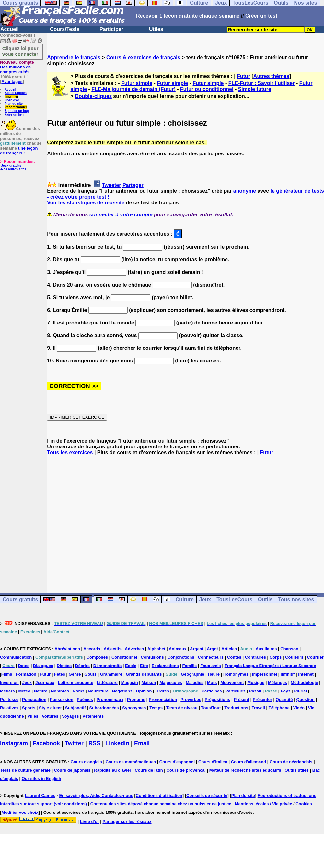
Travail (258, 708)
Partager (133, 185)
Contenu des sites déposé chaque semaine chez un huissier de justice (161, 804)
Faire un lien (14, 114)
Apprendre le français (74, 58)
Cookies (304, 804)
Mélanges (278, 683)
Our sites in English (41, 779)
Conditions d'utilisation (159, 795)
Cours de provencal (186, 770)
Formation (26, 674)
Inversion (9, 683)
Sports (29, 708)
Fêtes (60, 674)
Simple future (255, 89)
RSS (94, 743)
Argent (197, 649)
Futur (243, 76)
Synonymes (134, 708)
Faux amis (211, 666)
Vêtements (93, 716)
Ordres (162, 691)
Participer (111, 29)
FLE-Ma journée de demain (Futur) (133, 89)
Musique (256, 683)
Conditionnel (124, 657)
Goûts (90, 674)
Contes (234, 657)
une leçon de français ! (19, 151)
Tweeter (111, 185)
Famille (190, 666)
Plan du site (14, 104)
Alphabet (156, 649)
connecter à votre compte (121, 215)
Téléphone (279, 708)
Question (305, 699)
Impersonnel (265, 674)
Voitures (50, 716)
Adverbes (134, 649)
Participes (212, 691)
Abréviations (67, 649)
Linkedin (117, 743)
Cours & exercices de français (143, 58)
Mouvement (232, 683)
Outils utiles (297, 770)
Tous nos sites (296, 599)
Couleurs (294, 657)
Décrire (82, 666)
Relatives (9, 708)
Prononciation (163, 699)
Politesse (9, 699)
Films (7, 674)
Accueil (10, 29)
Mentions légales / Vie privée (264, 804)
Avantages (12, 82)
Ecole (131, 666)
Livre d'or (12, 100)
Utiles (156, 29)
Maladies (195, 683)
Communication (16, 657)
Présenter (262, 699)
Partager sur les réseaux (127, 821)
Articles (229, 649)
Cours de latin (149, 770)
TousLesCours (234, 599)
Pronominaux (110, 699)
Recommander (16, 107)
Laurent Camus (40, 795)
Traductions (236, 708)
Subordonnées (104, 708)
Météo (24, 691)
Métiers (7, 691)
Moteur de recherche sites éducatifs (245, 770)
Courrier (315, 657)
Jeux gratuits (11, 166)
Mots (212, 683)
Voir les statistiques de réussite (86, 203)
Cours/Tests (65, 29)
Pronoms (136, 699)
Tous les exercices (70, 452)
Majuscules (171, 683)
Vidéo (299, 708)
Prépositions (218, 699)
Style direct (50, 708)
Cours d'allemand (249, 762)
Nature (41, 691)
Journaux (45, 683)
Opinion (144, 691)
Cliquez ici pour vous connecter (20, 51)
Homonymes (236, 674)
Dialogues (43, 666)
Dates (24, 666)
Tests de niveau (182, 708)
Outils (265, 599)
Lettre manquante (76, 683)
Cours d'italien (213, 762)
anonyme (245, 191)
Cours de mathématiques (131, 762)
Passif (255, 691)
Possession (62, 699)
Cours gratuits (20, 599)
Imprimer (12, 97)
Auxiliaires (266, 649)
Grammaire (111, 674)
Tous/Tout (211, 708)
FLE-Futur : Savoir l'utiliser (262, 83)
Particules (235, 691)
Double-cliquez (93, 96)
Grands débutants (144, 674)
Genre (75, 674)
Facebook (46, 743)
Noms (78, 691)
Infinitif (288, 674)
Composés (97, 657)
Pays (285, 691)
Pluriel (300, 691)
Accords (92, 649)
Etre (144, 666)
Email (142, 743)
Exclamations (165, 666)
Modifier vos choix (20, 812)
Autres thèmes (271, 76)
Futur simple (137, 83)
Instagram (14, 743)
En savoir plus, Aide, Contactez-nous (96, 795)
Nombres (60, 691)
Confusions (152, 657)
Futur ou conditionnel (207, 89)
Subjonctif (75, 708)
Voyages (70, 716)
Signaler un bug (17, 111)
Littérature (107, 683)
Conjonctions (181, 657)
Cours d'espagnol (177, 762)
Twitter (74, 743)
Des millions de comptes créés (17, 67)
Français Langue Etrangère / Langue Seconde (270, 666)
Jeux (205, 599)
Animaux (178, 649)
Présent (241, 699)
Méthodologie (304, 683)
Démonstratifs (107, 666)
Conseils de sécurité (207, 795)
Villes (33, 716)
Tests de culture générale (25, 770)
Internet (306, 674)
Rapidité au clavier (113, 770)
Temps (156, 708)
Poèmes (85, 699)
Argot (212, 649)
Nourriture (98, 691)
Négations (122, 691)
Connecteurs (211, 657)
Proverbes (191, 699)
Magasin (130, 683)
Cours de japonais (72, 770)
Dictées (64, 666)
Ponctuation (34, 699)
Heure (214, 674)
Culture (185, 599)
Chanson (289, 649)
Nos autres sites (13, 169)
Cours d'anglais (86, 762)
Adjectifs (113, 649)
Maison (149, 683)
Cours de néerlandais (291, 762)
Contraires (255, 657)
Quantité (284, 699)
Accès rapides (16, 93)
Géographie (192, 674)
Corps (276, 657)
